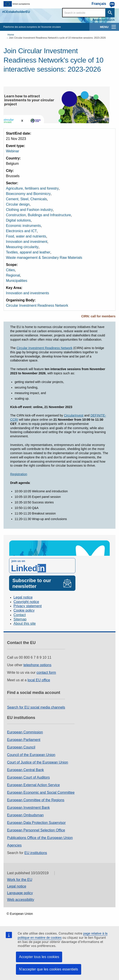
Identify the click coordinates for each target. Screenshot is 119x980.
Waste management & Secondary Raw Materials (44, 258)
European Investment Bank (28, 808)
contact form (46, 673)
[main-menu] (114, 27)
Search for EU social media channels (36, 707)
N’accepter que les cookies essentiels (49, 969)
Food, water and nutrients (26, 236)
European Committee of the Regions (36, 800)
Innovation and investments (28, 293)
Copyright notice (26, 602)
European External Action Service (33, 785)
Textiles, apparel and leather (28, 252)
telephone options (37, 665)
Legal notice (23, 597)
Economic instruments (23, 226)
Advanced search (104, 20)
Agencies (14, 845)
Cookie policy (24, 610)
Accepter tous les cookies (39, 957)
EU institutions (36, 853)
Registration (19, 474)
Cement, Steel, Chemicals (26, 199)
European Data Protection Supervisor (36, 823)
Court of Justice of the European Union (38, 762)
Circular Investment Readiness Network (37, 305)
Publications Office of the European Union (40, 838)
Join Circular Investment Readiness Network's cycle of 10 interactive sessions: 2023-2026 (57, 38)
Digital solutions (18, 220)
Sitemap (20, 619)
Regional (13, 275)
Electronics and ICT (21, 231)
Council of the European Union (31, 755)
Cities (10, 270)
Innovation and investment (27, 242)
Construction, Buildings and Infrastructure (38, 215)
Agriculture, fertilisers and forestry (32, 188)
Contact (20, 615)
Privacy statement (28, 606)
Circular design (18, 204)
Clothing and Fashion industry (29, 210)
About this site (25, 624)
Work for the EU (20, 880)
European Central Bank (25, 770)
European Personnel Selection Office (36, 830)
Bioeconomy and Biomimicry (28, 194)
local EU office (39, 680)
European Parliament (24, 740)
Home (11, 35)
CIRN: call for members (98, 316)
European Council (21, 747)
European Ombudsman (25, 815)
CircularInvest (74, 415)
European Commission (25, 732)
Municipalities (17, 281)
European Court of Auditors (28, 777)
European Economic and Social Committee (41, 792)
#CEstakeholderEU (16, 12)
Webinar (12, 151)
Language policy (20, 893)
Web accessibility (21, 900)
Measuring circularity (22, 247)
